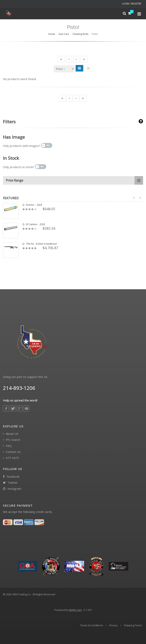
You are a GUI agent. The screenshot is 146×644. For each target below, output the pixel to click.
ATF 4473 (11, 458)
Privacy (113, 625)
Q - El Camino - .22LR (34, 224)
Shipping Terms (133, 625)
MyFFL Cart (75, 610)
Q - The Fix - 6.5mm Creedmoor (40, 244)
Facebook (11, 477)
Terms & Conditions (92, 625)
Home (52, 34)
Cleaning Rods (80, 34)
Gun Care (64, 34)
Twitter (10, 483)
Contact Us (12, 452)
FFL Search (12, 440)
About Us (11, 434)
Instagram (12, 489)
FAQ (7, 446)
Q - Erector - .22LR (32, 205)
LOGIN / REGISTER (132, 4)
